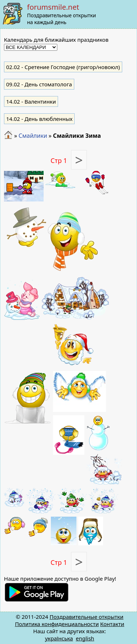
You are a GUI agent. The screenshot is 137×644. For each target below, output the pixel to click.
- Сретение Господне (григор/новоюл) (63, 67)
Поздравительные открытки (86, 617)
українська (59, 638)
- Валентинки (31, 101)
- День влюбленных (39, 119)
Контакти (112, 624)
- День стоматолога (39, 84)
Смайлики (33, 136)
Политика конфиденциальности (57, 624)
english (85, 638)
